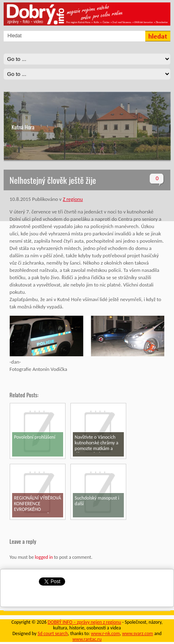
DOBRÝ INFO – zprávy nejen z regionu (84, 622)
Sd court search (53, 633)
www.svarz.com (138, 633)
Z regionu (73, 199)
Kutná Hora (23, 127)
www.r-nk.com (105, 633)
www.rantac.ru (87, 639)
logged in (44, 557)
